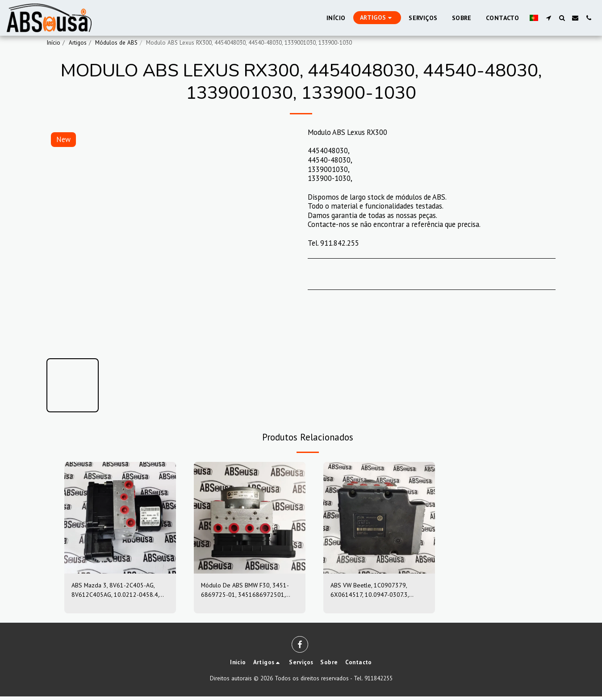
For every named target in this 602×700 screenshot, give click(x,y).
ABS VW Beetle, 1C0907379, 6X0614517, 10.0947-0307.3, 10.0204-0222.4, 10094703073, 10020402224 (376, 592)
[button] (548, 18)
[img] (120, 518)
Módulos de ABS (116, 43)
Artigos (78, 43)
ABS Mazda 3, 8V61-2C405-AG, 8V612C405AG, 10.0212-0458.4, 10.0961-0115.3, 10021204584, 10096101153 (119, 592)
